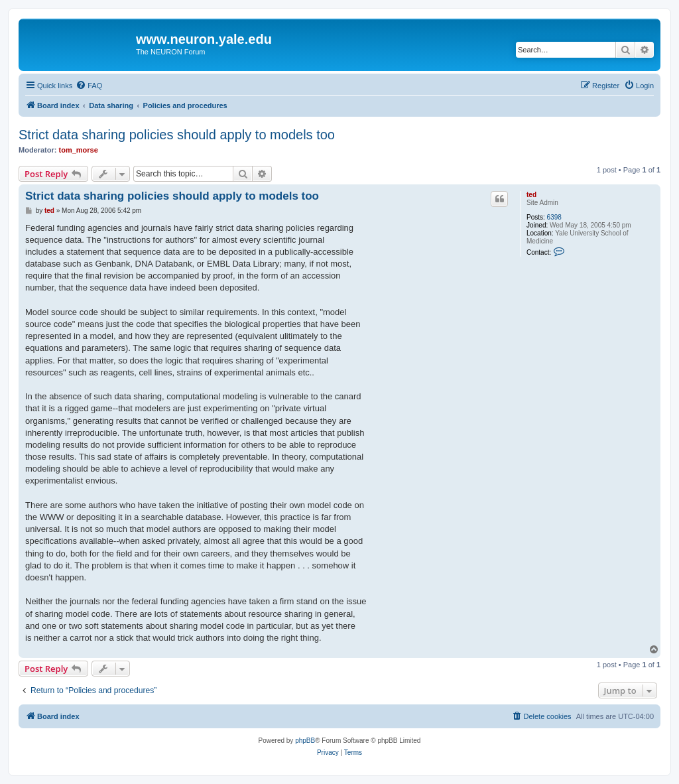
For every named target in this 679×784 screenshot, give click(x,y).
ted (531, 195)
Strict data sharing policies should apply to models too (177, 135)
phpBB (305, 741)
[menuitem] (89, 86)
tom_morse (79, 150)
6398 (554, 217)
